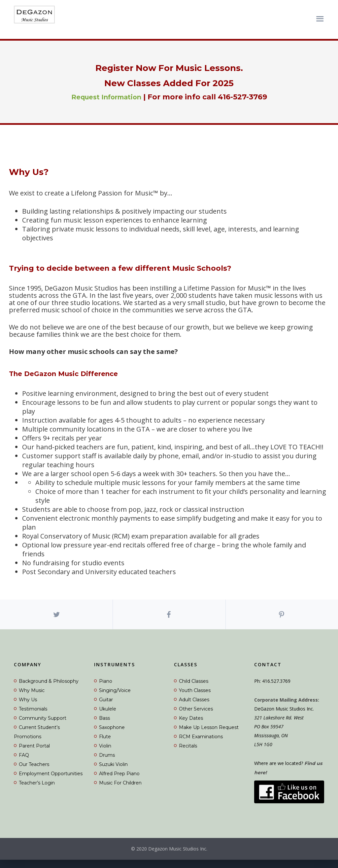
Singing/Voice (115, 698)
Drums (107, 763)
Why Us (28, 708)
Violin (105, 754)
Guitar (106, 708)
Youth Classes (195, 698)
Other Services (196, 717)
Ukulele (108, 717)
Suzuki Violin (113, 772)
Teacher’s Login (37, 791)
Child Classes (194, 689)
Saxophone (112, 735)
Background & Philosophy (49, 689)
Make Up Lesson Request (209, 735)
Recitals (188, 754)
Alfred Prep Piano (119, 781)
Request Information (106, 97)
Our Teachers (34, 772)
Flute (105, 745)
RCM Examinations (201, 745)
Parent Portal (34, 754)
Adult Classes (194, 708)
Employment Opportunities (51, 781)
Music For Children (120, 791)
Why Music (32, 698)
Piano (106, 689)
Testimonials (33, 717)
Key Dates (191, 726)
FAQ (24, 763)
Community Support (43, 726)
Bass (104, 726)
